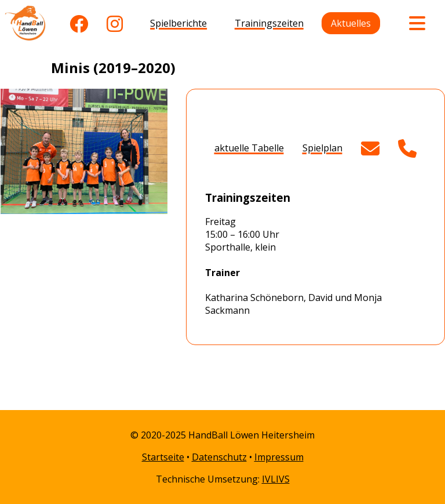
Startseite (163, 457)
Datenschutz (219, 457)
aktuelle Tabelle (249, 148)
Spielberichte (178, 23)
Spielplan (322, 148)
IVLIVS (276, 479)
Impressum (279, 457)
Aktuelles (351, 23)
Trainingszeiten (269, 23)
